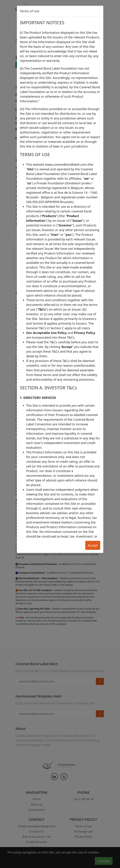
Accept (93, 545)
